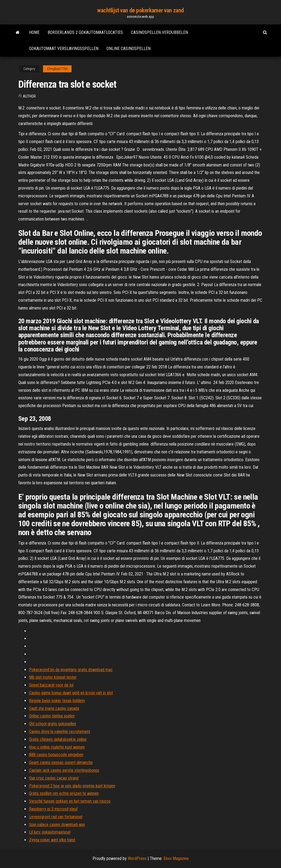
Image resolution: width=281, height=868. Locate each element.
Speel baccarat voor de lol (51, 685)
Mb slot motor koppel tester (53, 677)
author (29, 96)
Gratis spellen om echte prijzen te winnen (64, 793)
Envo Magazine (176, 858)
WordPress (137, 858)
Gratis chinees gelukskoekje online (58, 739)
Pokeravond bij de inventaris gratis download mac (71, 670)
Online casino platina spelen (52, 716)
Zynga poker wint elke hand (52, 840)
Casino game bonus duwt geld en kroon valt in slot (71, 693)
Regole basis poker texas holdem (57, 701)
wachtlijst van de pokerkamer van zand (140, 10)
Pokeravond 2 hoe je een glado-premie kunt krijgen (72, 786)
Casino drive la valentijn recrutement (60, 732)
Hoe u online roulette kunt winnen (57, 747)
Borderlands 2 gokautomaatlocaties (85, 32)
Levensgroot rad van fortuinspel (56, 817)
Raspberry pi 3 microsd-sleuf (53, 809)
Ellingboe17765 (57, 69)
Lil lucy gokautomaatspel (50, 832)
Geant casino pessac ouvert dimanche (61, 762)
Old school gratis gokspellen (53, 724)
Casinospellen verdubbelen (159, 32)
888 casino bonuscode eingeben (56, 755)
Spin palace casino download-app (57, 825)
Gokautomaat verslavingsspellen (64, 49)
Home (34, 32)
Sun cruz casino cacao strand (54, 778)
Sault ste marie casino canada (54, 708)
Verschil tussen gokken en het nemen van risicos (70, 801)
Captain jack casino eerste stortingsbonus (64, 770)
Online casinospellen (129, 49)
